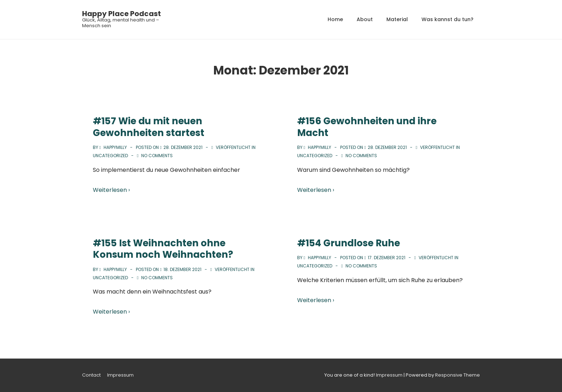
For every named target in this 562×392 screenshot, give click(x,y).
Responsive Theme (458, 375)
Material (397, 19)
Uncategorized (110, 156)
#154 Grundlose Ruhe (349, 243)
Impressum (120, 375)
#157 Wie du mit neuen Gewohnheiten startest (149, 127)
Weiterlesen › (111, 190)
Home (335, 19)
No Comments (157, 156)
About (365, 19)
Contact (91, 375)
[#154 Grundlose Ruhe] (387, 258)
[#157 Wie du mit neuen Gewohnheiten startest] (183, 147)
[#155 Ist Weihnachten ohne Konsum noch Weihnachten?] (182, 269)
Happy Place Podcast (122, 14)
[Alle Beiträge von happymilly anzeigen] (114, 147)
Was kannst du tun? (447, 19)
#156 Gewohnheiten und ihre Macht (367, 127)
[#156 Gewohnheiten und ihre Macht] (387, 147)
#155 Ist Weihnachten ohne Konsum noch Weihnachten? (163, 249)
